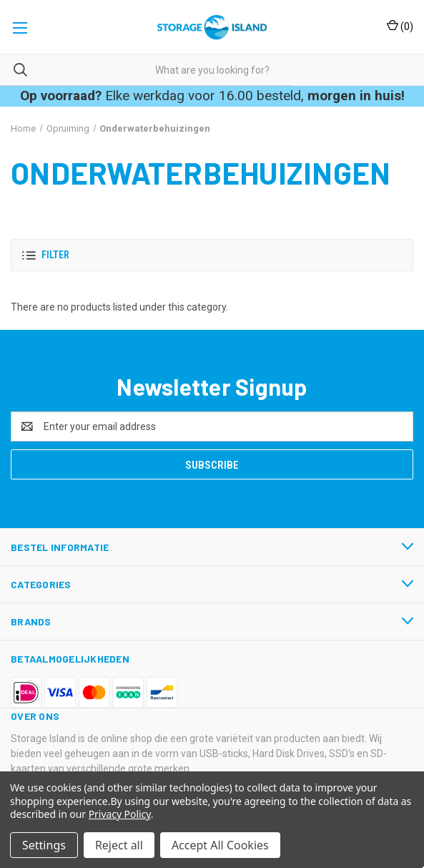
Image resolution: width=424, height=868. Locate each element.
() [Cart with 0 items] (400, 26)
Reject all (119, 845)
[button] (212, 255)
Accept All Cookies (220, 845)
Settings (44, 845)
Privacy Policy (120, 814)
